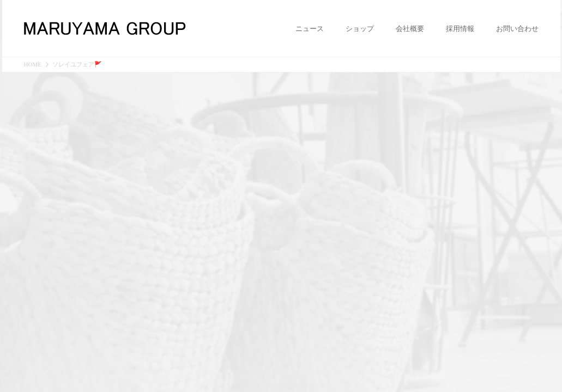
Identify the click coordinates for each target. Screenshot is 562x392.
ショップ (360, 29)
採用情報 (460, 29)
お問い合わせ (517, 29)
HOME (33, 65)
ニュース (310, 29)
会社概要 (410, 29)
